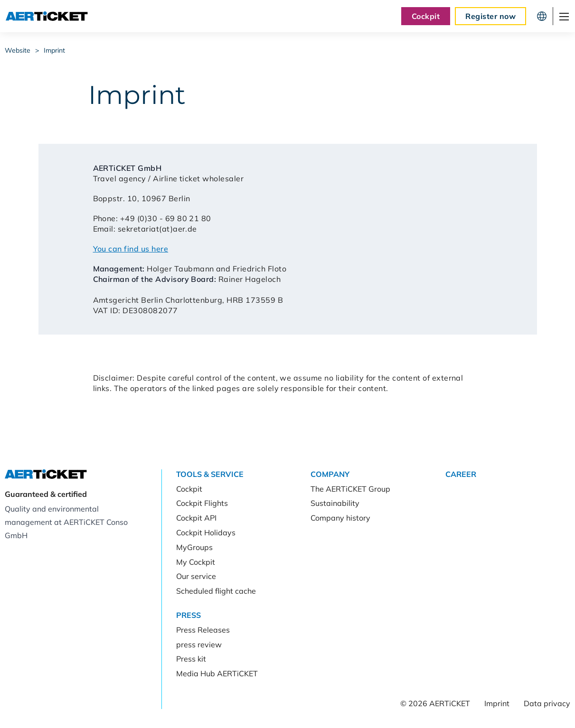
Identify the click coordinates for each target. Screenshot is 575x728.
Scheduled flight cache (216, 591)
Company (330, 474)
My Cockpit (196, 562)
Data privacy (547, 703)
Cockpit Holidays (206, 532)
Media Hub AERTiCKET (217, 673)
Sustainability (335, 503)
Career (461, 474)
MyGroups (194, 547)
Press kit (191, 659)
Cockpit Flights (202, 503)
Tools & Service (210, 474)
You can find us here (131, 249)
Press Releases (203, 630)
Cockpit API (196, 518)
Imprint (54, 50)
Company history (340, 518)
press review (199, 644)
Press (189, 615)
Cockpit (426, 16)
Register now (490, 16)
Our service (196, 576)
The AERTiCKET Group (350, 489)
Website (18, 50)
